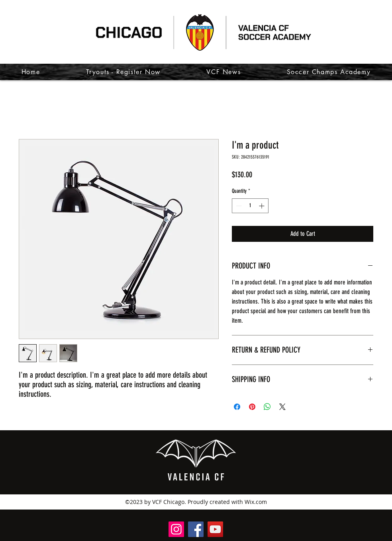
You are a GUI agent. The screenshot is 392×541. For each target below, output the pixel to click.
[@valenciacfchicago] (176, 529)
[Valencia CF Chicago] (196, 529)
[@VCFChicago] (215, 529)
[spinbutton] (250, 206)
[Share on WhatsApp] (267, 407)
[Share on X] (282, 407)
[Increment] (262, 206)
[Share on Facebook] (237, 407)
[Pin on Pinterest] (252, 407)
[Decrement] (238, 206)
